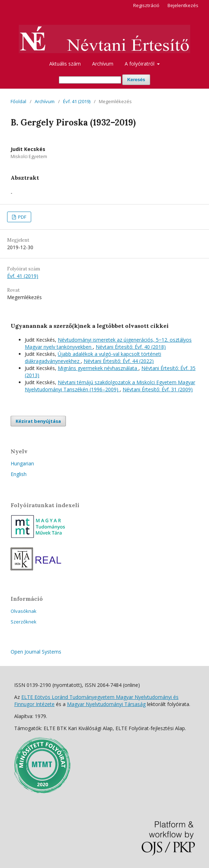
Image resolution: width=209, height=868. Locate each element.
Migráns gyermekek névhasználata (98, 368)
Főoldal (18, 101)
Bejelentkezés (183, 5)
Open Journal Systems (36, 652)
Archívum (103, 64)
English (19, 474)
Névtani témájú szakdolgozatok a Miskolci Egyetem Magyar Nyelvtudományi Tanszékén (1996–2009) (110, 386)
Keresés (136, 80)
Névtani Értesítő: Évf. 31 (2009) (158, 389)
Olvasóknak (24, 611)
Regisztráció (146, 5)
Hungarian (22, 463)
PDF (22, 217)
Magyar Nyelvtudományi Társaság (106, 704)
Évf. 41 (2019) (77, 101)
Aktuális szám (65, 64)
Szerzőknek (24, 622)
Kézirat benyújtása (38, 421)
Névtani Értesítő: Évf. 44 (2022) (119, 361)
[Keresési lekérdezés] (90, 80)
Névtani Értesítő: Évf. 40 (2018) (131, 347)
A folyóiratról (140, 64)
